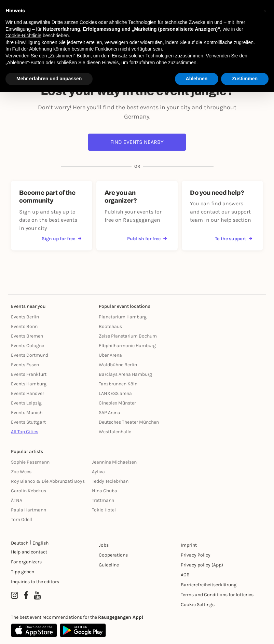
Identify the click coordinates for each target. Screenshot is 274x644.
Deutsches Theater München (129, 422)
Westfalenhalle (115, 432)
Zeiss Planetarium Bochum (128, 336)
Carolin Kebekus (29, 491)
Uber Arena (110, 355)
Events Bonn (24, 326)
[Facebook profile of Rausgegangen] (26, 595)
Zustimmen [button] (245, 79)
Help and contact (29, 552)
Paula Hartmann (29, 510)
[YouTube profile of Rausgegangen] (37, 595)
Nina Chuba (105, 491)
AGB (185, 575)
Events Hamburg (29, 384)
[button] (265, 11)
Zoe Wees (21, 472)
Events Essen (25, 365)
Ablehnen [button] (197, 79)
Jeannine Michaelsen (114, 462)
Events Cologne (28, 346)
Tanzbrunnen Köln (118, 384)
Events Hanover (28, 393)
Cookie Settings (198, 605)
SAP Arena (109, 413)
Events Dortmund (30, 355)
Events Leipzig (26, 403)
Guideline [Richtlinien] (109, 565)
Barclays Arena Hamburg (125, 374)
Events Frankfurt (29, 374)
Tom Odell (22, 519)
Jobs (104, 545)
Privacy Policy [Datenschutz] (196, 555)
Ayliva (98, 472)
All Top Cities (25, 432)
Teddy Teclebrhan (110, 481)
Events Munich (27, 413)
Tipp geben (23, 572)
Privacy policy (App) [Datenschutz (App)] (202, 565)
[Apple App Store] (34, 630)
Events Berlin (25, 317)
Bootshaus (110, 326)
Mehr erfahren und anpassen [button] (49, 79)
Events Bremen (27, 336)
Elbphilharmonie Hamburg (127, 346)
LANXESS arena (115, 393)
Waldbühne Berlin (118, 365)
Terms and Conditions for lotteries (217, 595)
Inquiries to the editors (35, 582)
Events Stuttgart (28, 422)
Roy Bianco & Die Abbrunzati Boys (48, 481)
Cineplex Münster (117, 403)
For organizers (26, 562)
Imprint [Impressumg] (189, 545)
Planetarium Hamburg (123, 317)
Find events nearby (137, 142)
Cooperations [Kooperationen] (113, 555)
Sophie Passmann (30, 462)
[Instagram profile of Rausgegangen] (15, 595)
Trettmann (103, 500)
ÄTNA (17, 500)
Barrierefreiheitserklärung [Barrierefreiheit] (209, 585)
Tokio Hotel (104, 510)
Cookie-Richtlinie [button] (23, 36)
